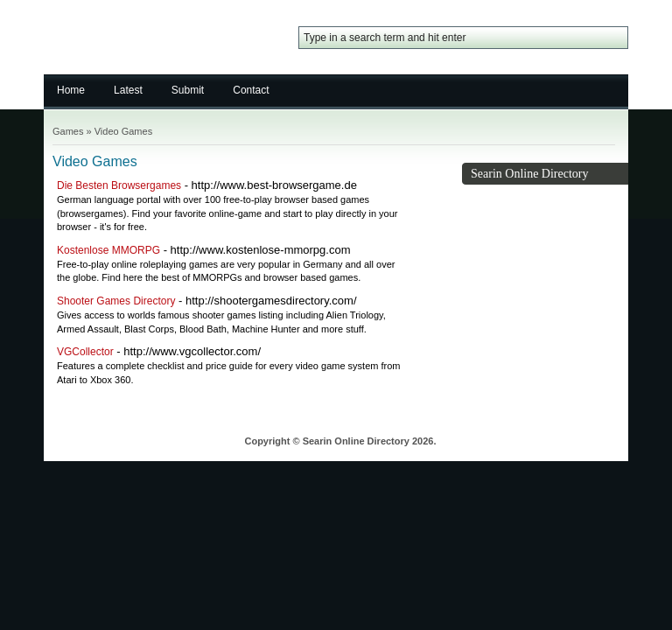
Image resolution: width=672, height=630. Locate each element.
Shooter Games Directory (116, 301)
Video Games (123, 131)
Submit (188, 90)
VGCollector (85, 352)
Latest (128, 90)
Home (71, 90)
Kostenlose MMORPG (108, 250)
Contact (251, 90)
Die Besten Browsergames (119, 185)
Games (68, 131)
